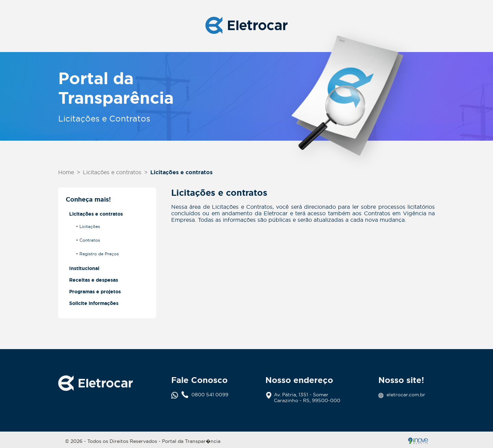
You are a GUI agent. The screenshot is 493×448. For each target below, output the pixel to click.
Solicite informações (94, 303)
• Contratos (88, 240)
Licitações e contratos (112, 172)
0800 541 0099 (205, 395)
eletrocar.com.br (402, 395)
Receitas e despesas (94, 280)
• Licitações (88, 226)
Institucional (84, 268)
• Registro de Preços (97, 254)
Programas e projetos (95, 292)
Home (66, 172)
